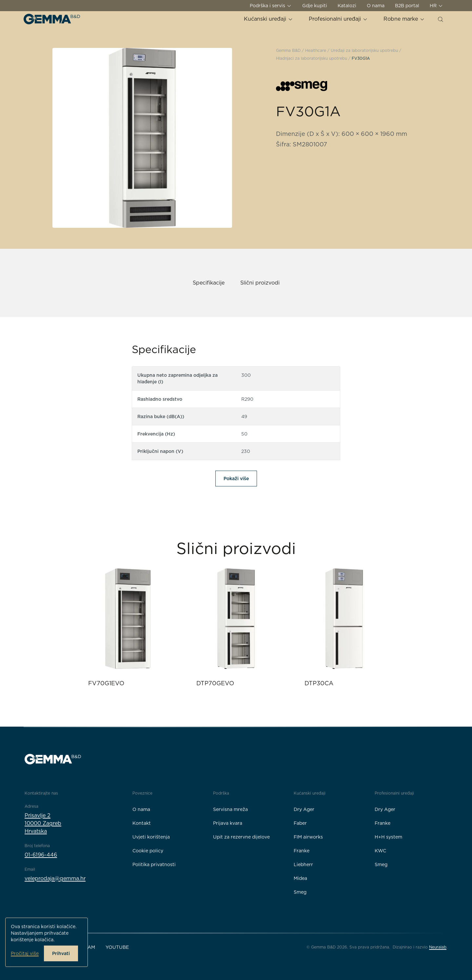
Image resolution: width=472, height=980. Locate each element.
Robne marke (404, 19)
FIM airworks (308, 837)
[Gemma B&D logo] (52, 19)
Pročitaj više (25, 953)
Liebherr (303, 864)
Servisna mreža (230, 809)
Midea (300, 878)
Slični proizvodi (260, 283)
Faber (300, 823)
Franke (302, 851)
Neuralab (438, 947)
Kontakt (142, 823)
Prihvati (61, 953)
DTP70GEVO (215, 683)
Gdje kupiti (315, 6)
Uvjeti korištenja (151, 837)
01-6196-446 (41, 855)
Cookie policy (148, 851)
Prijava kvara (228, 823)
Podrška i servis (271, 6)
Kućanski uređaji (268, 19)
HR (436, 6)
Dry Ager (304, 809)
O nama (376, 6)
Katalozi (347, 6)
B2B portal (407, 6)
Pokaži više (236, 479)
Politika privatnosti (154, 864)
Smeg (300, 892)
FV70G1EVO (106, 683)
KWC (380, 851)
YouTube (117, 947)
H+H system (388, 837)
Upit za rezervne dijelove (241, 837)
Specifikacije (209, 283)
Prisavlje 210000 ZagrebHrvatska (43, 823)
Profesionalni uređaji (338, 19)
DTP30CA (319, 683)
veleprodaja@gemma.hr (55, 878)
